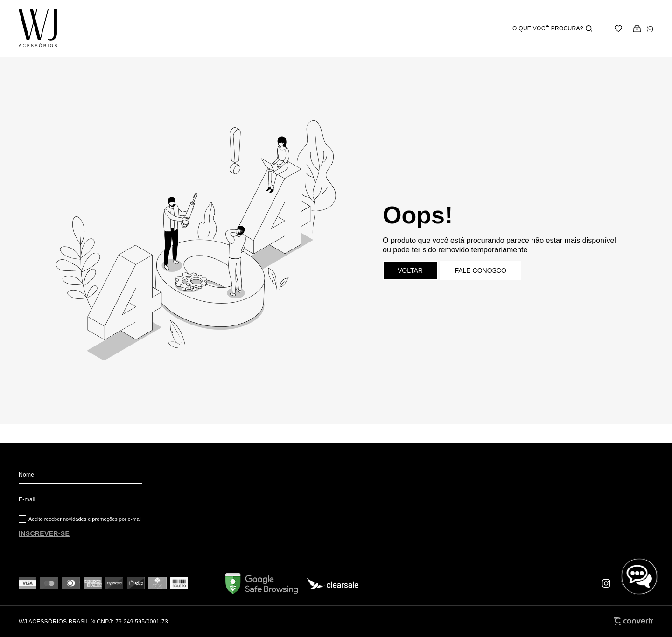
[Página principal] (38, 28)
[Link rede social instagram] (607, 583)
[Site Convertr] (633, 621)
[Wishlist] (618, 28)
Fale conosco (480, 270)
